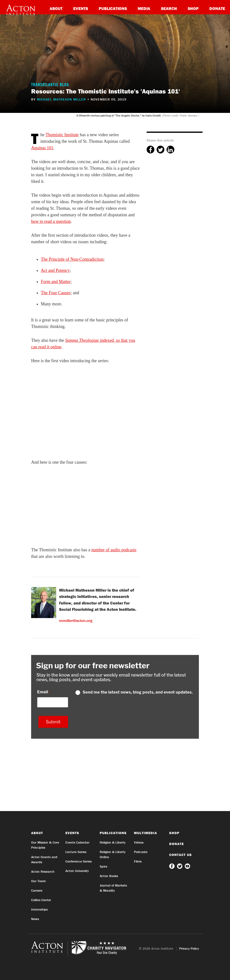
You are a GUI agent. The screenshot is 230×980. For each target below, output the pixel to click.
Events (81, 8)
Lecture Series (76, 852)
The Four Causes (56, 293)
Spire (103, 866)
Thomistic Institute (62, 135)
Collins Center (41, 900)
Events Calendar (77, 842)
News (35, 919)
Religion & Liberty (113, 842)
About (56, 8)
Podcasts (141, 852)
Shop (193, 8)
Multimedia (146, 833)
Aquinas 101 (42, 148)
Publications (113, 8)
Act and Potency (55, 270)
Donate (217, 8)
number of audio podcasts (114, 550)
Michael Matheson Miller (61, 99)
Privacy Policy (189, 948)
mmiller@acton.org (76, 620)
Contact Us (181, 855)
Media (144, 8)
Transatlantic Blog (50, 85)
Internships (39, 909)
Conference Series (79, 861)
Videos (139, 842)
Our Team (38, 881)
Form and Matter (56, 282)
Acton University (77, 871)
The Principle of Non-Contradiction (72, 259)
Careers (37, 890)
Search (169, 8)
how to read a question (51, 221)
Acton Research (43, 871)
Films (138, 861)
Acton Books (109, 876)
